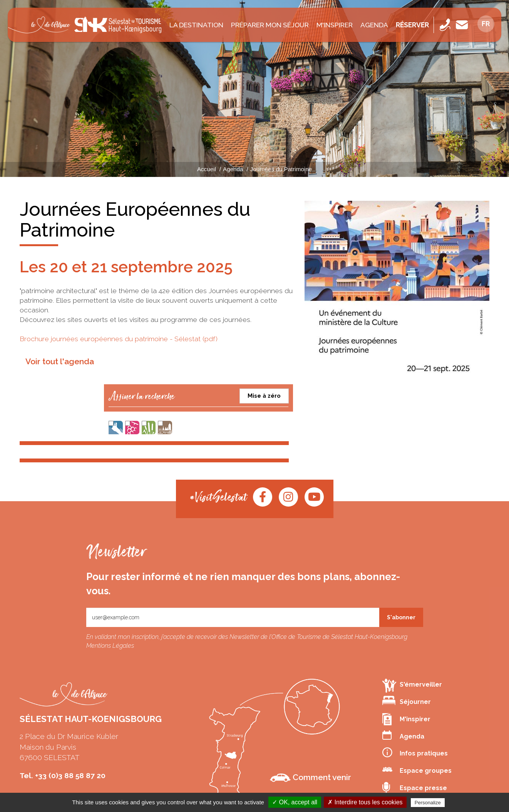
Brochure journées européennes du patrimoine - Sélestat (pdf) (119, 339)
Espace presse (415, 788)
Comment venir (311, 777)
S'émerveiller (412, 685)
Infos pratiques (415, 752)
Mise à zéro (264, 396)
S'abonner (401, 617)
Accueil (207, 169)
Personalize (428, 803)
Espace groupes (417, 770)
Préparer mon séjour (270, 25)
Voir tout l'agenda (60, 361)
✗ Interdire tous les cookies (365, 802)
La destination (196, 25)
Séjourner (407, 701)
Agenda (374, 25)
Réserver (412, 25)
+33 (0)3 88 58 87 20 (70, 775)
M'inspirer (335, 25)
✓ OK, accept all (295, 802)
